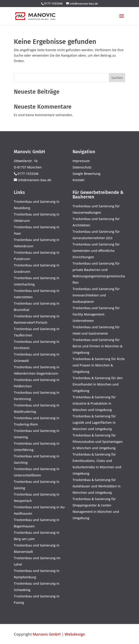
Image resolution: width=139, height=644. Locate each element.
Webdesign (75, 634)
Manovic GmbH (47, 634)
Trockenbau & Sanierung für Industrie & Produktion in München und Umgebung (94, 403)
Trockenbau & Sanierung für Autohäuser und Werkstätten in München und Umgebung (97, 486)
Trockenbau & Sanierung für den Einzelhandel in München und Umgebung (98, 384)
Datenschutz (82, 167)
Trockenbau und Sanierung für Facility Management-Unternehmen (96, 314)
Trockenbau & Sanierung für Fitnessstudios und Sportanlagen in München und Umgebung (98, 442)
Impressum (81, 161)
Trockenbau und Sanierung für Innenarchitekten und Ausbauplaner (96, 295)
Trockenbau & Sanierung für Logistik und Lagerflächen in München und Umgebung (94, 422)
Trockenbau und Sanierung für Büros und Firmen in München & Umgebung (98, 346)
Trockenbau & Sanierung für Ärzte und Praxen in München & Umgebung (99, 365)
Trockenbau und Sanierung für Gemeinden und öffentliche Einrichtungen (96, 251)
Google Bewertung (87, 174)
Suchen (117, 78)
